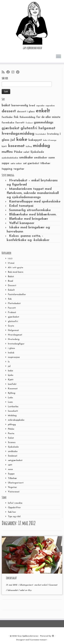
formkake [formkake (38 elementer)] (8, 123)
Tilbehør (12, 478)
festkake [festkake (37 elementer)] (7, 117)
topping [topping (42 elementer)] (7, 169)
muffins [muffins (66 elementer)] (7, 152)
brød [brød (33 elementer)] (32, 106)
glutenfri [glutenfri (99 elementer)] (29, 128)
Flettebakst (14, 303)
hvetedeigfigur (16, 344)
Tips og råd (14, 517)
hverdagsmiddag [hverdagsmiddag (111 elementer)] (18, 134)
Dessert (12, 286)
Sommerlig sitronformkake (30, 210)
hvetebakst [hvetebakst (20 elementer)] (41, 134)
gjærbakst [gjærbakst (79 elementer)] (11, 128)
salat (23, 590)
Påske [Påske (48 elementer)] (18, 152)
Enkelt (11, 290)
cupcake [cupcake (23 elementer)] (40, 106)
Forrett (12, 308)
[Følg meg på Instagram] (14, 72)
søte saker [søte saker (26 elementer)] (16, 163)
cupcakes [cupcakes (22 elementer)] (50, 106)
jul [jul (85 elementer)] (13, 140)
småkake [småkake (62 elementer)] (26, 158)
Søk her (12, 512)
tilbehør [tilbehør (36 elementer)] (45, 163)
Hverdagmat (15, 335)
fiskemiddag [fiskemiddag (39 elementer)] (27, 117)
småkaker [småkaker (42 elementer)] (41, 158)
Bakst (11, 277)
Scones (12, 442)
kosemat (53, 585)
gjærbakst (13, 317)
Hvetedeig (14, 339)
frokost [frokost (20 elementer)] (29, 123)
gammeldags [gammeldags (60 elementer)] (44, 123)
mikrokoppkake (16, 420)
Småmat (13, 456)
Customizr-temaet (38, 640)
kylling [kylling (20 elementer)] (29, 147)
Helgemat (13, 330)
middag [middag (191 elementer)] (41, 146)
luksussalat (13, 590)
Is (9, 362)
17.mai (11, 263)
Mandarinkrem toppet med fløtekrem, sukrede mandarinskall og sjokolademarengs (33, 193)
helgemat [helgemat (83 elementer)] (47, 128)
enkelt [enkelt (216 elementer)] (43, 111)
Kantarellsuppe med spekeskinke (35, 202)
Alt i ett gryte (15, 268)
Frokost (12, 312)
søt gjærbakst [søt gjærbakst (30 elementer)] (31, 163)
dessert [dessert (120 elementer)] (9, 111)
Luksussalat (11, 578)
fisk (10, 299)
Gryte (11, 326)
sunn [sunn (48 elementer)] (52, 158)
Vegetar (12, 487)
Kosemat (13, 389)
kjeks (11, 375)
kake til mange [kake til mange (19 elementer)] (50, 140)
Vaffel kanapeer (22, 223)
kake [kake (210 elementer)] (22, 140)
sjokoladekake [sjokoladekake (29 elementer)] (10, 158)
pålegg (12, 425)
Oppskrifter (14, 508)
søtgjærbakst (15, 460)
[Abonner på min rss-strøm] (4, 72)
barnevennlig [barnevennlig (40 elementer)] (20, 106)
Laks (10, 398)
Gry (30, 590)
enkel (45, 585)
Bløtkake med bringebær (29, 219)
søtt (10, 465)
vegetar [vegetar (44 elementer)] (19, 169)
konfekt (12, 384)
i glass (11, 348)
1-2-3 (10, 259)
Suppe (11, 474)
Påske (11, 429)
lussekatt (13, 411)
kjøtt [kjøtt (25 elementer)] (4, 146)
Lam (10, 402)
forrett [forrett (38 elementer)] (20, 123)
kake (10, 371)
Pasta (11, 434)
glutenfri (13, 321)
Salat (11, 438)
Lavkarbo (13, 407)
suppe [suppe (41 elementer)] (6, 163)
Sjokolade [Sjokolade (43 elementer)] (37, 152)
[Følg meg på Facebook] (9, 72)
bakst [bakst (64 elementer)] (6, 105)
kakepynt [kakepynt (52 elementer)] (35, 140)
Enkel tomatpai (21, 206)
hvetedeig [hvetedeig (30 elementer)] (53, 134)
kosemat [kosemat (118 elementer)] (16, 146)
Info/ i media (15, 503)
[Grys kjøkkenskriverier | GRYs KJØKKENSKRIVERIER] (32, 23)
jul (9, 366)
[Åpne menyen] (58, 57)
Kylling (12, 393)
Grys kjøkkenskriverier (28, 636)
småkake (13, 451)
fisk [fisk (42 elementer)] (16, 117)
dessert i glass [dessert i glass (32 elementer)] (26, 112)
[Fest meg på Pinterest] (19, 72)
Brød (10, 281)
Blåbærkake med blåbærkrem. (33, 215)
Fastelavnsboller (17, 295)
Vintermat (14, 492)
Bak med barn (16, 272)
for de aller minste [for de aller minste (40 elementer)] (48, 117)
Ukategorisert (16, 483)
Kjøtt (11, 380)
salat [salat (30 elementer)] (26, 152)
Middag (12, 416)
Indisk (11, 353)
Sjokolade (13, 447)
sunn (10, 469)
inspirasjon (14, 357)
